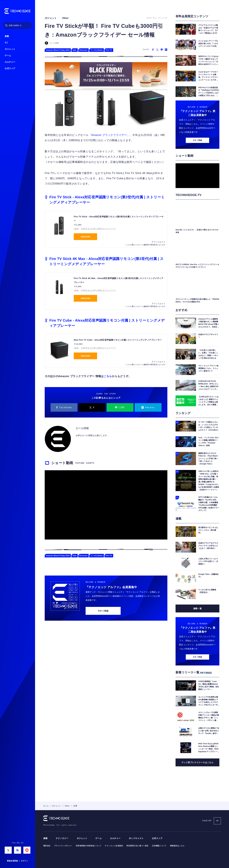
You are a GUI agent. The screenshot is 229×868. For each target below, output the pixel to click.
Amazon (86, 237)
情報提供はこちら (177, 846)
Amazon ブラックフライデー (109, 135)
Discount (83, 50)
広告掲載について (159, 846)
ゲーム (8, 56)
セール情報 (54, 43)
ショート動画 (62, 463)
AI (6, 43)
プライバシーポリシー (63, 846)
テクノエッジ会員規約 (114, 846)
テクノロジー (62, 838)
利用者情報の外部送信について (89, 846)
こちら (108, 376)
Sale (75, 50)
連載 (7, 36)
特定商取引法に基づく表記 (137, 846)
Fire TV (109, 50)
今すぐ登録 (103, 611)
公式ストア (10, 68)
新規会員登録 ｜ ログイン (18, 861)
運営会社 (47, 846)
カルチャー (10, 62)
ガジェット (10, 49)
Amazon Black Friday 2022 (58, 50)
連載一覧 (197, 608)
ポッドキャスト (136, 838)
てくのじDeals (97, 50)
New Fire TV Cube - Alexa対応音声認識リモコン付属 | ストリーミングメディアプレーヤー (118, 340)
